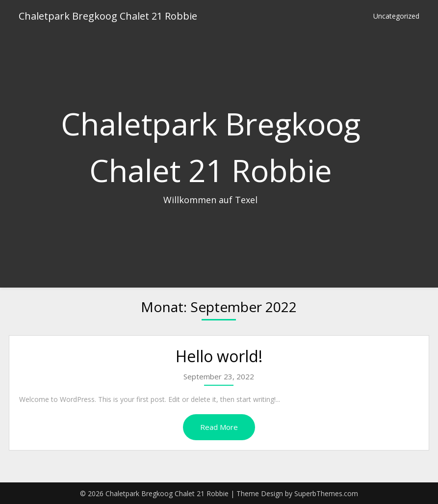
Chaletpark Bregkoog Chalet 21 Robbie (108, 16)
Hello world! (219, 356)
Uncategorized (396, 16)
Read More (219, 427)
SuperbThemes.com (326, 493)
